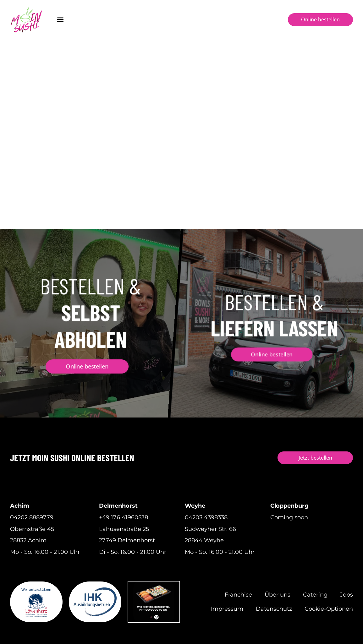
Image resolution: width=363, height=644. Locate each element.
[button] (60, 20)
